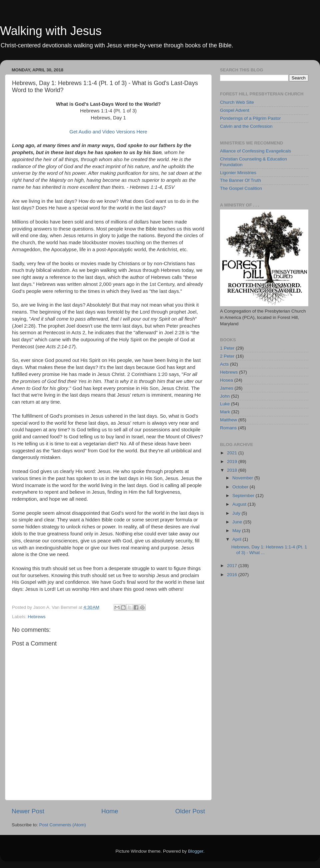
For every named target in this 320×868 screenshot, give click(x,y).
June (238, 522)
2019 (233, 462)
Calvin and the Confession (246, 126)
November (243, 478)
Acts (224, 364)
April (237, 539)
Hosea (226, 380)
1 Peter (227, 348)
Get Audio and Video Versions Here (108, 132)
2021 (233, 453)
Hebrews (36, 617)
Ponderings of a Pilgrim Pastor (250, 118)
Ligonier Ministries (238, 173)
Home (110, 811)
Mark (225, 412)
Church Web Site (237, 102)
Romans (228, 428)
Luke (225, 404)
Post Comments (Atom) (63, 825)
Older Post (190, 811)
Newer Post (28, 811)
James (227, 388)
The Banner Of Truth (240, 180)
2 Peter (227, 356)
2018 (233, 470)
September (244, 496)
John (225, 396)
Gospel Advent (235, 110)
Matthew (228, 420)
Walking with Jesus (51, 31)
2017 (233, 566)
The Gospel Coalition (241, 188)
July (237, 513)
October (241, 487)
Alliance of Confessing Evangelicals (255, 151)
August (240, 504)
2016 (233, 575)
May (237, 531)
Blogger (196, 851)
